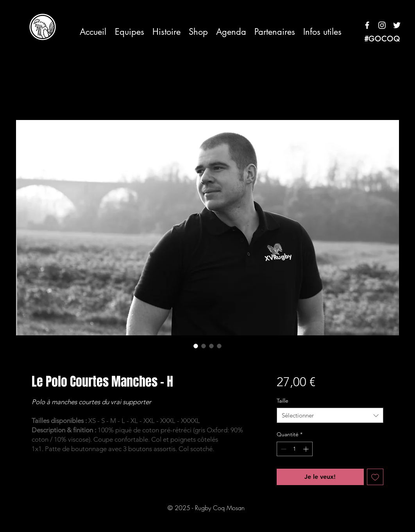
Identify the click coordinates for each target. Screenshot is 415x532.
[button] (129, 32)
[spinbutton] (295, 449)
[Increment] (307, 449)
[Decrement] (283, 449)
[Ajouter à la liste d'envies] (375, 477)
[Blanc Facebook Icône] (367, 25)
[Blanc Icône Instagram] (382, 25)
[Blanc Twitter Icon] (397, 25)
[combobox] (330, 415)
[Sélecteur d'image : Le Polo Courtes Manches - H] (196, 346)
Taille (283, 401)
